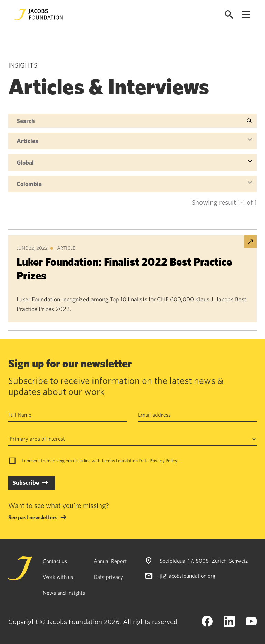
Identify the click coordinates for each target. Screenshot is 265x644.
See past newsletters (33, 517)
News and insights (64, 593)
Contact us (55, 561)
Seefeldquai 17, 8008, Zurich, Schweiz (204, 561)
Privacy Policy (163, 461)
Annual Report (110, 561)
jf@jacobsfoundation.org (188, 576)
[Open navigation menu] (246, 15)
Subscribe (26, 483)
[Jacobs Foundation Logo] (39, 14)
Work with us (58, 577)
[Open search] (229, 15)
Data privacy (108, 577)
